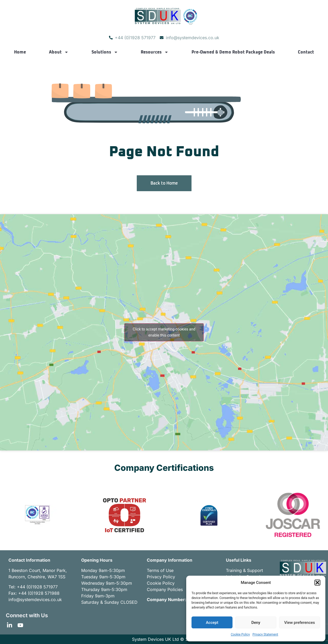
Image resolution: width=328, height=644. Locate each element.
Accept (212, 623)
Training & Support (244, 570)
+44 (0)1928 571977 (37, 587)
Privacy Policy (161, 577)
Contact (306, 52)
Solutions (105, 52)
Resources (155, 52)
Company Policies (165, 589)
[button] (317, 583)
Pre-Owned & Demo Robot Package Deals (233, 52)
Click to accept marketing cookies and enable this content (164, 332)
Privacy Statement (265, 634)
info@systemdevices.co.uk (35, 600)
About (59, 52)
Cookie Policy (240, 634)
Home (20, 52)
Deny (256, 623)
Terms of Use (160, 570)
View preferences (299, 623)
